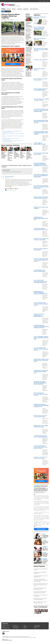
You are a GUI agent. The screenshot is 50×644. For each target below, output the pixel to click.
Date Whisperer (34, 9)
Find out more (41, 529)
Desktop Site (37, 627)
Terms (4, 627)
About (35, 628)
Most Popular (16, 628)
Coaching (19, 9)
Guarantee (15, 625)
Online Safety (37, 625)
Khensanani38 (9, 176)
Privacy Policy (16, 627)
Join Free (13, 64)
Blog (25, 625)
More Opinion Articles (10, 145)
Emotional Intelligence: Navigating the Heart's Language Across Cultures (12, 132)
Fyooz (4, 11)
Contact (25, 627)
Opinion (9, 9)
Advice (14, 9)
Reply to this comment (11, 190)
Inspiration (26, 9)
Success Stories (6, 625)
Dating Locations (6, 628)
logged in (10, 172)
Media (25, 628)
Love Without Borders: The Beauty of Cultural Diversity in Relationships (12, 141)
